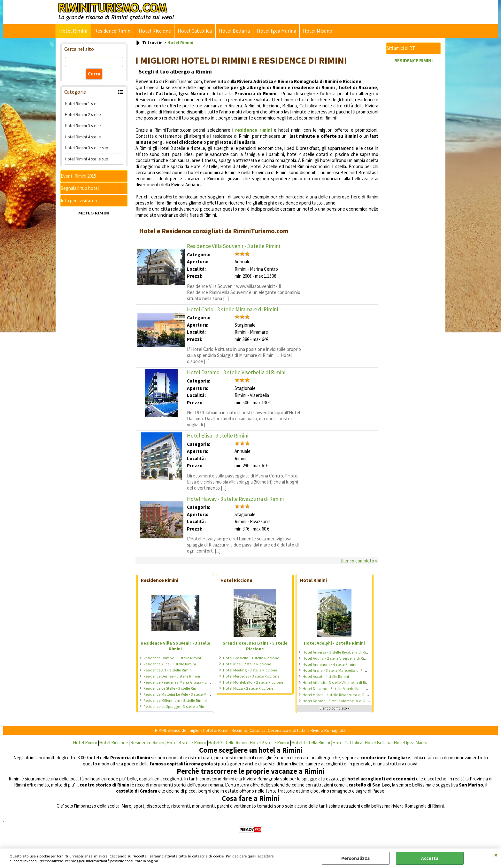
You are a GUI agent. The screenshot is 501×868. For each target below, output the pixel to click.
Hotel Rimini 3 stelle (83, 126)
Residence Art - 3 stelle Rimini (168, 670)
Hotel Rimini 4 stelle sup (87, 159)
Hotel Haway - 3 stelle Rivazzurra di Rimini (235, 499)
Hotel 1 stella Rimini (311, 743)
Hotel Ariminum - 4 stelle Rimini (329, 665)
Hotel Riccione (154, 31)
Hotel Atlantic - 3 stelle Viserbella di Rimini (338, 683)
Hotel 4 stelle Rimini (186, 743)
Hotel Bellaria (233, 31)
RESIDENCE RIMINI (413, 61)
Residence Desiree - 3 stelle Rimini (172, 676)
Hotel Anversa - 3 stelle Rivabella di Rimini (338, 652)
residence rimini (253, 130)
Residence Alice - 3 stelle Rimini (170, 664)
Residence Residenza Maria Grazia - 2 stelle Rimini (186, 682)
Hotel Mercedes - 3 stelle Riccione (251, 676)
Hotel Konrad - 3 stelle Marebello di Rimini (338, 701)
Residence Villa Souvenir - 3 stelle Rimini (233, 246)
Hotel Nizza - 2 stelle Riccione (248, 689)
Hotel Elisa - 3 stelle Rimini (218, 436)
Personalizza (355, 858)
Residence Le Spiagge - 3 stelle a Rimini (177, 707)
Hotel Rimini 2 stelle (83, 115)
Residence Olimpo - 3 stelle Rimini (172, 658)
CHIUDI (496, 855)
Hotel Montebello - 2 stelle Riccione (253, 682)
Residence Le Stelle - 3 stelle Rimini (173, 689)
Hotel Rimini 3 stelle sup (87, 148)
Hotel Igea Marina (275, 31)
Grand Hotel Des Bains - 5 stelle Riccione (255, 646)
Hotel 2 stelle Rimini (269, 743)
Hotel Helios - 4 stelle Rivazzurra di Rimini (338, 695)
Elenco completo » (359, 561)
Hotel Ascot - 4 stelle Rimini (326, 677)
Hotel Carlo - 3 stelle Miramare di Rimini (232, 310)
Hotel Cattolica (194, 31)
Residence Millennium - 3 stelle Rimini (175, 701)
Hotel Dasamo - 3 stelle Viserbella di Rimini (236, 373)
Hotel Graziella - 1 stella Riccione (251, 658)
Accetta (430, 858)
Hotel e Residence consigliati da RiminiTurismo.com (214, 231)
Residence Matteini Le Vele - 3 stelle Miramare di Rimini (190, 695)
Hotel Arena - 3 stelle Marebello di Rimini (337, 671)
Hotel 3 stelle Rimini (228, 743)
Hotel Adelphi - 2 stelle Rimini (334, 643)
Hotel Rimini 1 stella (83, 104)
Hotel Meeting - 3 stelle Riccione (250, 670)
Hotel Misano (316, 31)
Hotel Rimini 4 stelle (83, 137)
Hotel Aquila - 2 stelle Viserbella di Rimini (337, 659)
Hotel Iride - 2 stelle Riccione (247, 664)
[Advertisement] (413, 163)
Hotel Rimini (73, 31)
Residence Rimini (113, 31)
